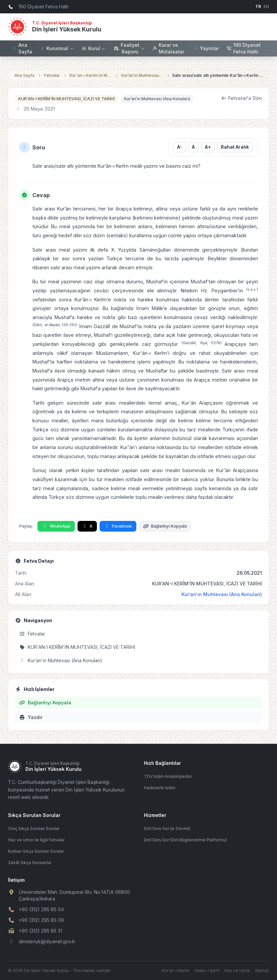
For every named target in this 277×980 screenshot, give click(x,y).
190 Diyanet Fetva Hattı (244, 48)
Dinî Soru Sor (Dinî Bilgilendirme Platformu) (185, 840)
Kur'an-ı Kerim (175, 970)
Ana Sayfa (22, 48)
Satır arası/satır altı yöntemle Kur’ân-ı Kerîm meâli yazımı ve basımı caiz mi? (219, 75)
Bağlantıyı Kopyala (165, 526)
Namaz (262, 970)
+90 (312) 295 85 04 (41, 909)
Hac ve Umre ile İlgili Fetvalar (36, 840)
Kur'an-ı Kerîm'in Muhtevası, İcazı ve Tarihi (91, 75)
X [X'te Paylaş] (87, 526)
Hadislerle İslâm (160, 788)
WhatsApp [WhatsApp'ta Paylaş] (56, 526)
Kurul (94, 48)
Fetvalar (52, 75)
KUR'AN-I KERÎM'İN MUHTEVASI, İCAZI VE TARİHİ (66, 99)
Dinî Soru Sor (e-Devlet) (167, 828)
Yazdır (31, 717)
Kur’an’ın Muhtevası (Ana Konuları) (143, 75)
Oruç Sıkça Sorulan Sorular (34, 828)
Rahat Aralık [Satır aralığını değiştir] (235, 147)
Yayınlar (206, 48)
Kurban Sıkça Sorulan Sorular (36, 851)
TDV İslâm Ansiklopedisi (168, 776)
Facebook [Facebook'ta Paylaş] (118, 526)
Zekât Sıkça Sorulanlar (30, 863)
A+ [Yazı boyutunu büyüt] (208, 147)
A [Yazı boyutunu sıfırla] (193, 147)
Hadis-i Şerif (207, 970)
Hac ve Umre (237, 970)
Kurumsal (57, 48)
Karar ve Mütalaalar (168, 48)
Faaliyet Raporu (129, 48)
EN (266, 7)
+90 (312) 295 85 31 (40, 931)
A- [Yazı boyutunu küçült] (179, 147)
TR (258, 7)
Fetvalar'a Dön (242, 98)
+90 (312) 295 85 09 (41, 920)
